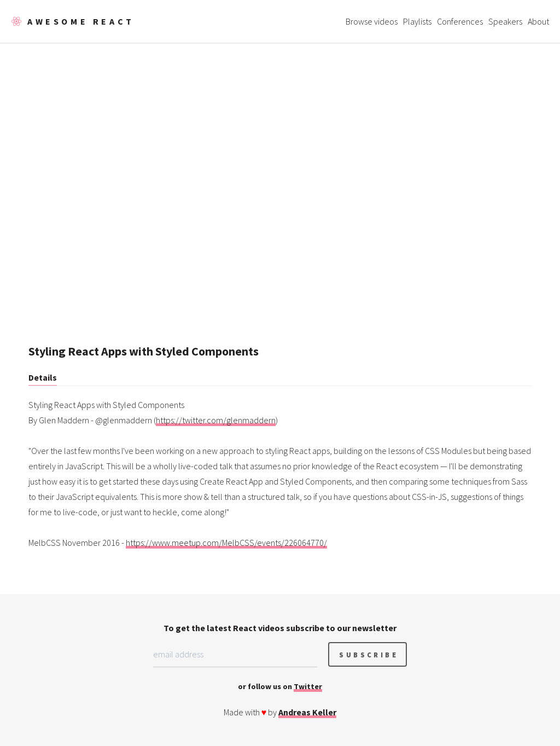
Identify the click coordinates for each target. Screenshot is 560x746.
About (538, 21)
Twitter (308, 686)
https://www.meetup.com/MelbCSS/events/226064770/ (226, 543)
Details (43, 377)
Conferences (460, 21)
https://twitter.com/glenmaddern (216, 420)
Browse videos (372, 21)
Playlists (417, 21)
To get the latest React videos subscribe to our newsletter (280, 628)
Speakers (505, 21)
